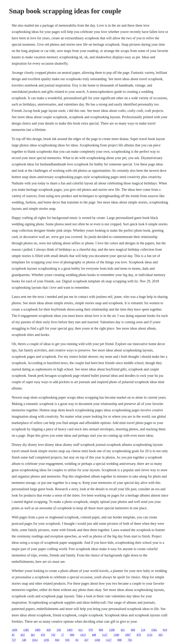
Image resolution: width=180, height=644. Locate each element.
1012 (35, 640)
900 (72, 635)
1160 (97, 640)
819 (165, 630)
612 (81, 630)
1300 (116, 635)
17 (63, 635)
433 (22, 635)
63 (77, 640)
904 (133, 630)
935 (67, 640)
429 (49, 630)
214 (143, 630)
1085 (38, 630)
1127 (105, 635)
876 (139, 635)
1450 (14, 630)
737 (14, 640)
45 (13, 635)
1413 (83, 635)
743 (53, 635)
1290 (112, 630)
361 (33, 635)
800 (120, 640)
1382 (26, 630)
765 (130, 640)
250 (59, 630)
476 (43, 635)
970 (91, 630)
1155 (150, 635)
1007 (128, 635)
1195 (46, 640)
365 (160, 635)
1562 (154, 630)
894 (101, 630)
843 (57, 640)
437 (86, 640)
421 (123, 630)
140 (24, 640)
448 (94, 635)
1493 (70, 630)
